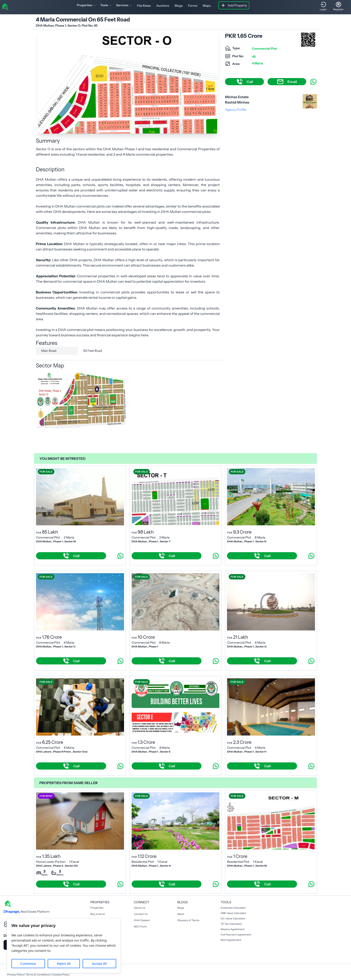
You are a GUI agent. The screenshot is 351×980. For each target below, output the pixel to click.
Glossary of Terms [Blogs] (188, 920)
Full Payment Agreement (236, 934)
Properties (97, 908)
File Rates (144, 6)
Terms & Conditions (38, 975)
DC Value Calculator (233, 918)
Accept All (99, 964)
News (181, 914)
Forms (193, 6)
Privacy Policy (16, 975)
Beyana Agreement (233, 929)
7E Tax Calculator (231, 924)
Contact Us (141, 914)
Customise (28, 964)
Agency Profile (235, 110)
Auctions (163, 6)
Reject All (64, 964)
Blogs (179, 6)
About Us (140, 908)
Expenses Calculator (233, 908)
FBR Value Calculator (234, 913)
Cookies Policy (61, 975)
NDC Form (140, 926)
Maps (207, 6)
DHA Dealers (142, 920)
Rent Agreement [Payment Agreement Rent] (231, 940)
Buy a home (98, 914)
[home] (5, 6)
